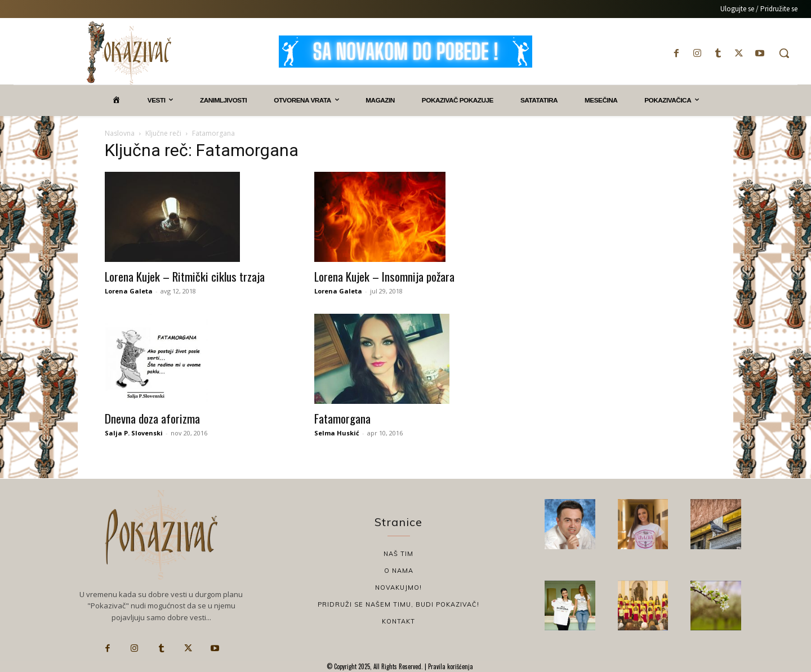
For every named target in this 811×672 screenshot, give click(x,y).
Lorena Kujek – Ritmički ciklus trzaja (185, 276)
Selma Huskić (337, 433)
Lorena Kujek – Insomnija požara (384, 276)
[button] (784, 53)
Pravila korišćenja (450, 666)
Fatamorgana (342, 418)
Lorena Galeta (129, 291)
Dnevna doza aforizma (152, 418)
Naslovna (120, 133)
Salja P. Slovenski (134, 433)
